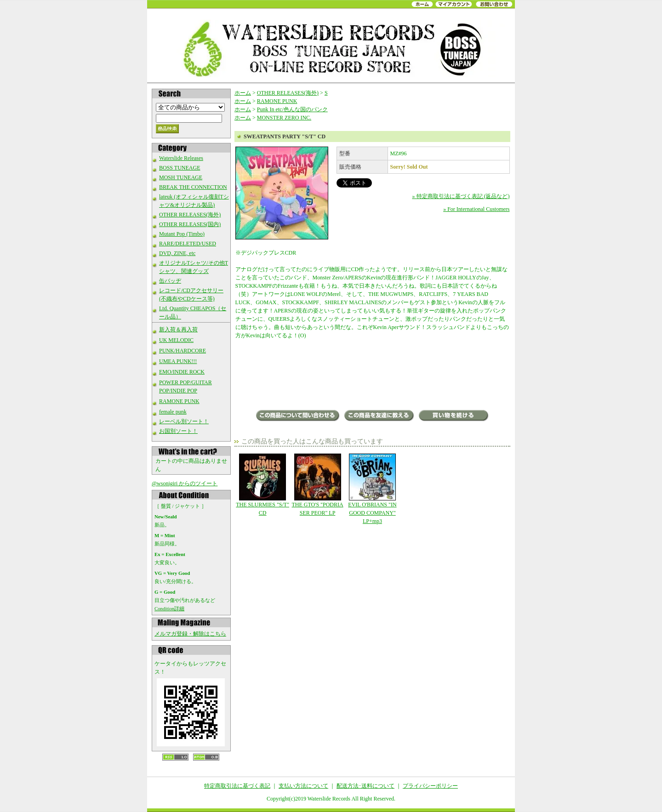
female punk (173, 412)
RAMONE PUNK (179, 401)
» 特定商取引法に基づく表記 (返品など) (461, 196)
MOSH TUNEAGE (181, 177)
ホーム (243, 93)
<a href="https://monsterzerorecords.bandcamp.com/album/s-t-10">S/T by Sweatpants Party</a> (373, 375)
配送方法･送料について (365, 786)
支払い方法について (303, 786)
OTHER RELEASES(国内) (190, 224)
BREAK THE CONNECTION (193, 187)
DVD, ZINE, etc (177, 253)
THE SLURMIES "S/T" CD (263, 485)
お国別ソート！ (178, 431)
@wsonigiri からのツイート (185, 483)
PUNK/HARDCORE (183, 351)
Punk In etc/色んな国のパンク (292, 109)
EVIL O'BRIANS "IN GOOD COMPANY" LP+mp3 (372, 489)
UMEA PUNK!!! (178, 361)
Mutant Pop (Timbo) (182, 234)
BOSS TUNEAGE (180, 168)
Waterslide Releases (181, 158)
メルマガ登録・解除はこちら (190, 634)
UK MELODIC (176, 340)
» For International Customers (476, 209)
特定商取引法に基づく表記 (237, 786)
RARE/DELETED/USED (188, 244)
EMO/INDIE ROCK (182, 372)
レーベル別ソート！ (184, 421)
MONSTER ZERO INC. (284, 118)
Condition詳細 (169, 608)
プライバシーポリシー (430, 786)
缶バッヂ (170, 281)
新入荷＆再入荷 (178, 329)
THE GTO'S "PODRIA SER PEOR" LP (317, 485)
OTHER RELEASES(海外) (190, 215)
